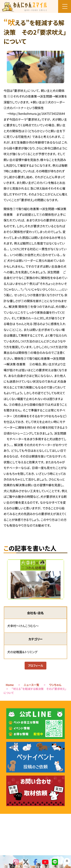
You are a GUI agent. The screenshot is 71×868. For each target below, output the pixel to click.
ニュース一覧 (31, 685)
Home (10, 685)
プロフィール (35, 666)
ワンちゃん (55, 685)
